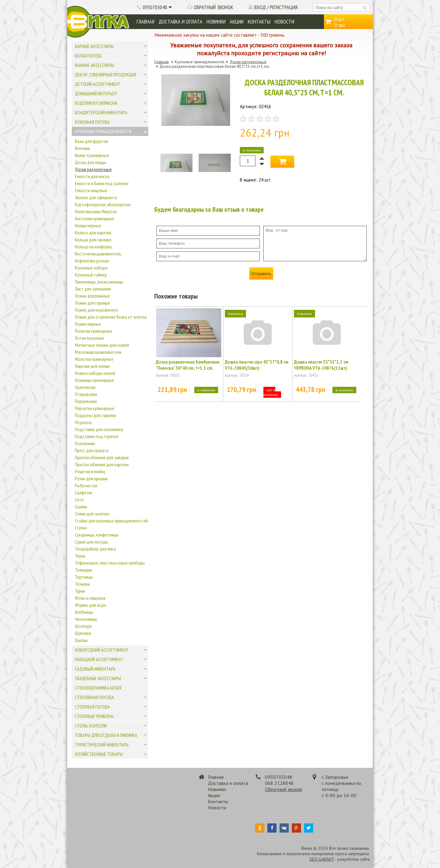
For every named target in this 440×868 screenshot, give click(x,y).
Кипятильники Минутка (96, 211)
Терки (80, 556)
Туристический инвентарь (102, 745)
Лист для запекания (93, 289)
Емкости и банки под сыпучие (102, 183)
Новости (284, 22)
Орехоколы (85, 387)
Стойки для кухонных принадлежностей (111, 521)
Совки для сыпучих (92, 514)
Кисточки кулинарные (95, 218)
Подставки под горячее (97, 436)
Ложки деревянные (92, 296)
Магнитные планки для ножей (102, 345)
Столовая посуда (92, 707)
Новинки (216, 22)
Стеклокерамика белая (98, 688)
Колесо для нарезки (93, 233)
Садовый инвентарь (95, 669)
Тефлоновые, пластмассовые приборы (110, 563)
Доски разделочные (93, 169)
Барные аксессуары (94, 46)
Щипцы (81, 640)
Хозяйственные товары (99, 754)
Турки (80, 591)
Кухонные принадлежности (103, 131)
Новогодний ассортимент (102, 650)
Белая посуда (88, 56)
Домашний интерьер (96, 93)
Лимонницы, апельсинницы (99, 282)
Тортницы (84, 577)
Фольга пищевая (90, 598)
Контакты (259, 22)
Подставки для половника (99, 429)
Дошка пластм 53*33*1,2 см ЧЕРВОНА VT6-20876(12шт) (321, 365)
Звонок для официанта (96, 197)
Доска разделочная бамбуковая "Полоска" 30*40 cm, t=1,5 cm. (188, 365)
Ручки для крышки (91, 478)
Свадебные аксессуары (98, 678)
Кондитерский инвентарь (101, 112)
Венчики (82, 148)
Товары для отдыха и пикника (106, 735)
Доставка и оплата (180, 22)
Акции (237, 22)
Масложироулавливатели (98, 352)
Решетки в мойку (90, 471)
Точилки (82, 584)
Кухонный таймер (91, 275)
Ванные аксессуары (94, 65)
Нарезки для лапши (92, 366)
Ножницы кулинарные (94, 380)
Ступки (81, 528)
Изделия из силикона (96, 103)
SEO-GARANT (322, 859)
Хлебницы (84, 612)
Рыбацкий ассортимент (99, 659)
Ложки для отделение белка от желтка (111, 317)
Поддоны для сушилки (95, 415)
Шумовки (83, 633)
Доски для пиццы (91, 162)
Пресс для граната (92, 450)
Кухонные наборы (91, 268)
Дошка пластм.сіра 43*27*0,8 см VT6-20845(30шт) (257, 365)
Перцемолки (86, 401)
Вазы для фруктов (92, 141)
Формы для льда (90, 605)
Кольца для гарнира (93, 240)
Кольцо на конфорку (93, 247)
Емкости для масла (92, 176)
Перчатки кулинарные (95, 408)
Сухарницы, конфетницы (97, 535)
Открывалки (86, 394)
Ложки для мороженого (97, 310)
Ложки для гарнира (92, 303)
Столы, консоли (91, 726)
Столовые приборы (94, 716)
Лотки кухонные (90, 338)
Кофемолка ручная (92, 261)
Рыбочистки (86, 485)
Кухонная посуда (92, 122)
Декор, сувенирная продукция (105, 75)
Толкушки (83, 570)
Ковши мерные (88, 225)
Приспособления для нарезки (102, 464)
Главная (145, 22)
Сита (79, 500)
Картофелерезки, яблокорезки (103, 204)
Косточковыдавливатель (98, 254)
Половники (85, 443)
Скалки (81, 507)
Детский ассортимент (98, 84)
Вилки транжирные (92, 155)
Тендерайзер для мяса (95, 549)
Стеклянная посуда (94, 697)
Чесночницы (86, 619)
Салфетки (84, 493)
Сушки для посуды (92, 542)
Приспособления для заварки (102, 457)
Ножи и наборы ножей (95, 373)
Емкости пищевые (91, 190)
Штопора (83, 626)
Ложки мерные (88, 324)
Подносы (83, 422)
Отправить (261, 274)
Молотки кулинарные (94, 359)
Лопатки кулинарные (94, 331)
